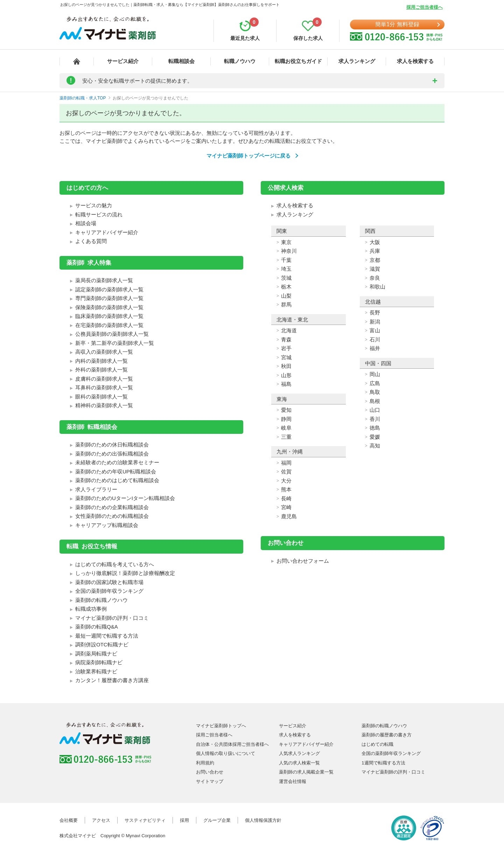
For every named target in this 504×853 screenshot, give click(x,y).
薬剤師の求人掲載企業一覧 (306, 772)
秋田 (286, 366)
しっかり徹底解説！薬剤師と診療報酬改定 (125, 573)
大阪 (375, 242)
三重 (286, 437)
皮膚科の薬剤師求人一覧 (104, 379)
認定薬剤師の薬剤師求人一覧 (109, 289)
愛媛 (375, 437)
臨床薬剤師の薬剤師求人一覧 (109, 316)
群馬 (286, 304)
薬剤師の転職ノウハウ (101, 600)
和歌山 (377, 287)
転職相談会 (181, 61)
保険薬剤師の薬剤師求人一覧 (109, 307)
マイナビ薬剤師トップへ (221, 726)
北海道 (289, 330)
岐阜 (286, 428)
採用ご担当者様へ (425, 7)
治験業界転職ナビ (96, 671)
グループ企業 (217, 820)
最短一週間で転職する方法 (107, 636)
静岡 (286, 419)
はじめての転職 (377, 744)
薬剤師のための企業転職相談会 (112, 507)
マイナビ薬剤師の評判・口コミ (112, 618)
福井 (375, 348)
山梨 (286, 296)
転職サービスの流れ (99, 214)
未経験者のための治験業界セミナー (117, 462)
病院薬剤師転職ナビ (99, 662)
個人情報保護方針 (263, 820)
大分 (286, 481)
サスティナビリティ (145, 820)
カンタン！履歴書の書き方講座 (112, 680)
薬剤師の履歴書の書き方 (387, 735)
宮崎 (286, 507)
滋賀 (375, 269)
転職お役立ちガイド (298, 61)
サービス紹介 (123, 61)
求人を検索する (415, 61)
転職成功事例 (91, 609)
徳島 (375, 428)
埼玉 (286, 269)
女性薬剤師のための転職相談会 (112, 516)
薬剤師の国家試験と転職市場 (109, 582)
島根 (375, 401)
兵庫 (375, 251)
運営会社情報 (293, 781)
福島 (286, 384)
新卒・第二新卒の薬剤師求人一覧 (115, 343)
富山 (375, 330)
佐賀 (286, 471)
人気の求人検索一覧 (299, 763)
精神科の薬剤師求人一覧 (104, 405)
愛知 (286, 410)
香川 (375, 419)
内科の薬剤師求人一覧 (101, 361)
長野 (375, 313)
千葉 (286, 260)
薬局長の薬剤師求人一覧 (104, 280)
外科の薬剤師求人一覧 (101, 370)
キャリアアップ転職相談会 (107, 525)
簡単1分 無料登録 (397, 24)
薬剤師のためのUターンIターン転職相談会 (125, 498)
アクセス (101, 820)
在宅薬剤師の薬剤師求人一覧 (109, 325)
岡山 (375, 374)
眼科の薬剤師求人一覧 (101, 397)
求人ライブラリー (96, 489)
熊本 (286, 489)
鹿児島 (289, 516)
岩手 (286, 348)
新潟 (375, 322)
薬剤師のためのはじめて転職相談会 (117, 480)
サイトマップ (210, 781)
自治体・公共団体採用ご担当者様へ (232, 744)
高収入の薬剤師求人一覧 (104, 352)
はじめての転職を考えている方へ (115, 564)
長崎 (286, 498)
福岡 (286, 463)
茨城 (286, 278)
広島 (375, 383)
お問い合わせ (210, 772)
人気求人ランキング (299, 753)
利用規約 (205, 763)
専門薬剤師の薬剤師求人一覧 (109, 298)
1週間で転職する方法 (383, 763)
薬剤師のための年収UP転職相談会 (116, 471)
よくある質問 (91, 241)
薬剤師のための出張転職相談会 (112, 454)
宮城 (286, 357)
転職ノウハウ (240, 61)
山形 (286, 375)
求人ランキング (357, 61)
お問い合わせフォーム (303, 561)
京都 (375, 260)
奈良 (375, 278)
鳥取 (375, 392)
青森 (286, 339)
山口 (375, 410)
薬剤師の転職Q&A (97, 627)
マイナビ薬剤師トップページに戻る (248, 156)
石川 (375, 339)
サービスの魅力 (94, 205)
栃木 (286, 287)
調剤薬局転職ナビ (96, 654)
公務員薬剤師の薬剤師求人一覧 (112, 334)
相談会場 (86, 223)
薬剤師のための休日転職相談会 (112, 445)
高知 (375, 446)
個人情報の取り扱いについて (226, 753)
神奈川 (289, 251)
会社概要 (69, 820)
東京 (286, 242)
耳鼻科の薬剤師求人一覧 (104, 387)
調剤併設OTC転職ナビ (102, 644)
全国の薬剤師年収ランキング (109, 591)
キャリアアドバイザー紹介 (107, 232)
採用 (184, 820)
